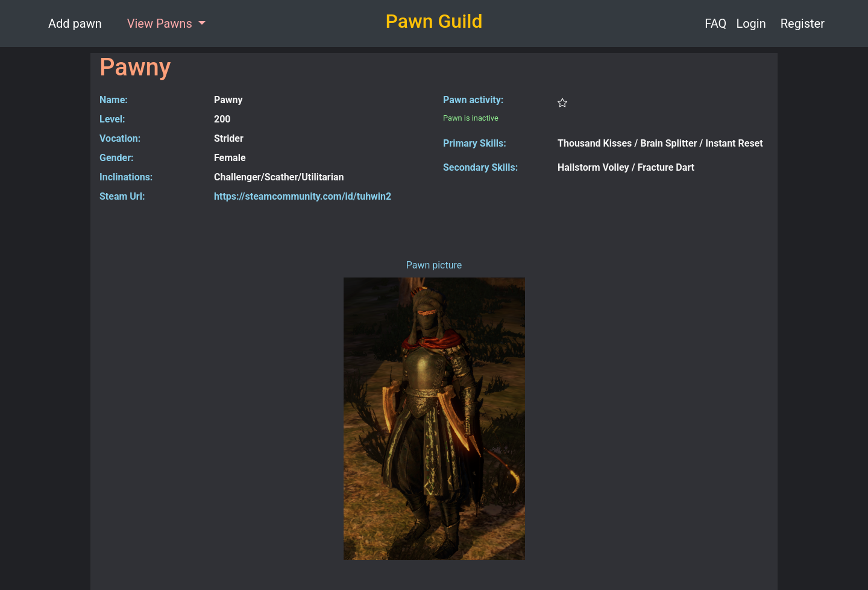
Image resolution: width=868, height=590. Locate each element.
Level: (112, 119)
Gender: (117, 158)
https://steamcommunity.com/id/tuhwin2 (303, 196)
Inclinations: (126, 177)
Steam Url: (122, 196)
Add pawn (75, 24)
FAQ (715, 24)
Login (751, 24)
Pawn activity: (473, 100)
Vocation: (120, 138)
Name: (114, 100)
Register (803, 24)
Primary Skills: (475, 143)
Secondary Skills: (480, 167)
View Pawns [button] (161, 24)
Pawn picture (434, 265)
